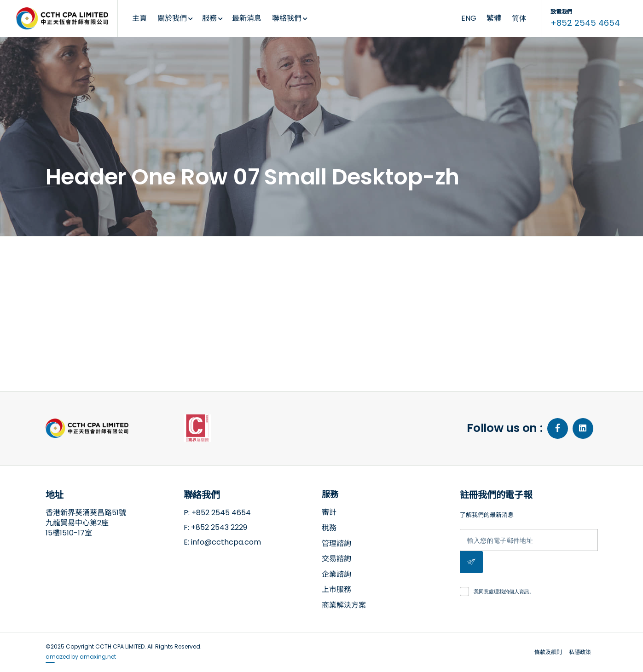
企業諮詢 (336, 574)
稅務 (329, 528)
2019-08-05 (95, 301)
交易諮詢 (336, 559)
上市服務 (336, 589)
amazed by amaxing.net (81, 657)
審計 (329, 512)
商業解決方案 (344, 605)
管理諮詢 (336, 543)
